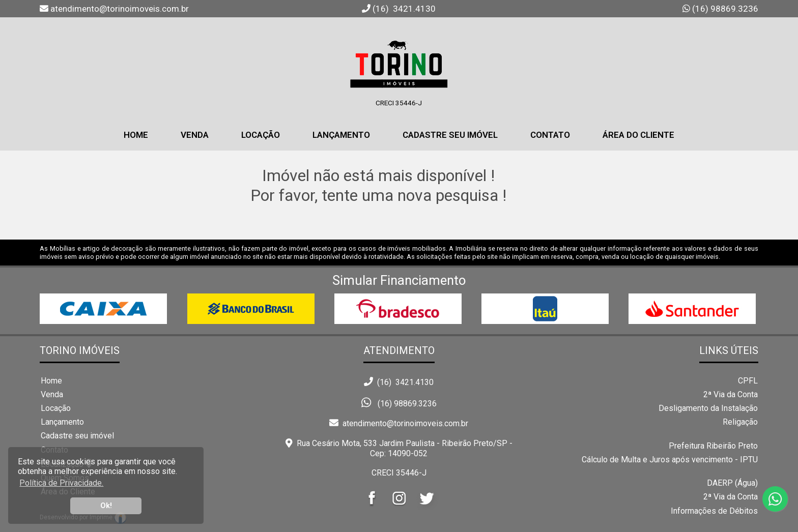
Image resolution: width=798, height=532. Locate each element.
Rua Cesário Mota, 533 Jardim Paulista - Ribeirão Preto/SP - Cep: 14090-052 (399, 448)
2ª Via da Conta (731, 394)
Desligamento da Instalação (708, 408)
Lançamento (341, 135)
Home (51, 381)
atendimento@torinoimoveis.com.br (399, 423)
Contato (550, 135)
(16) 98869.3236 (724, 9)
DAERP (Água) (732, 483)
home (136, 135)
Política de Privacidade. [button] (61, 483)
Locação (261, 135)
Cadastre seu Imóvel (450, 135)
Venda (195, 135)
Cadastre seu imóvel (77, 436)
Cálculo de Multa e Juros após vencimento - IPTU (670, 460)
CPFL (748, 381)
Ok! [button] (106, 506)
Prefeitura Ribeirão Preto (713, 446)
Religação (740, 422)
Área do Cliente (638, 135)
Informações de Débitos (714, 511)
